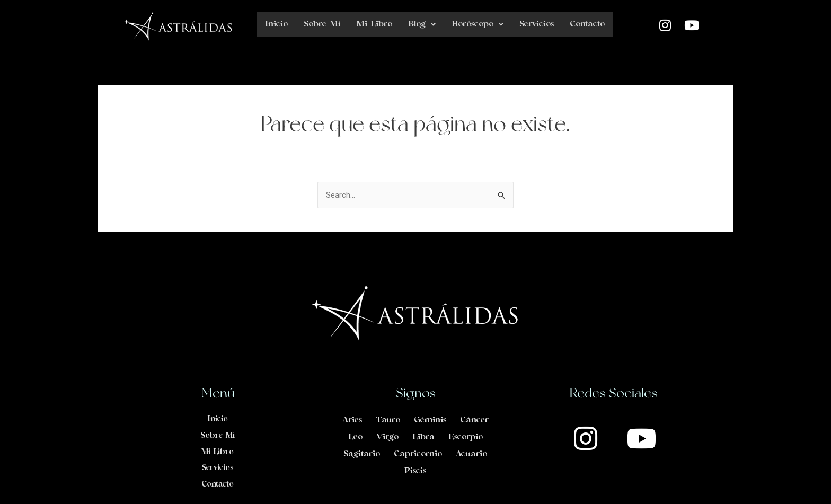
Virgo (387, 437)
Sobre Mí (322, 24)
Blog (422, 24)
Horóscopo (478, 24)
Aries (352, 420)
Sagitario (362, 454)
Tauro (388, 420)
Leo (355, 437)
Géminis (430, 420)
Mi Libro (374, 24)
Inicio (276, 24)
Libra (423, 437)
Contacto (587, 24)
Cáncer (474, 420)
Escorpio (466, 437)
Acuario (471, 454)
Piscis (415, 471)
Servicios (537, 24)
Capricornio (418, 454)
